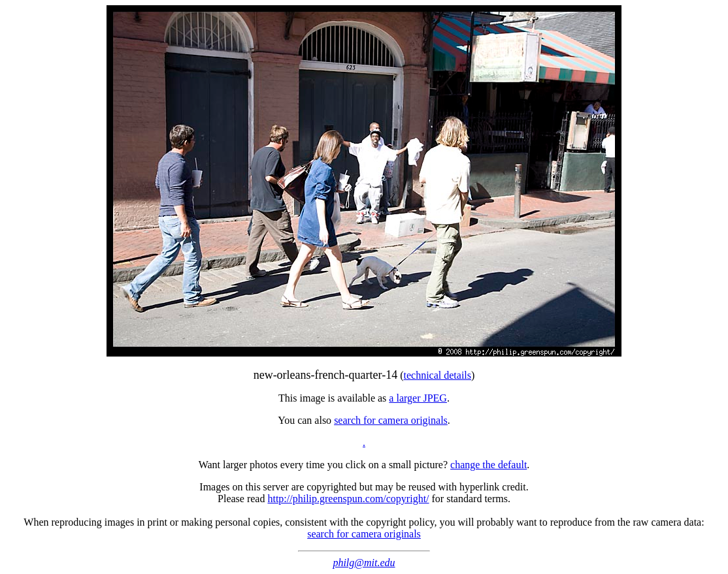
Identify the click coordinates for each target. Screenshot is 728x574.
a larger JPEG (418, 398)
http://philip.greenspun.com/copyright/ (348, 499)
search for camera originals (391, 420)
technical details (438, 375)
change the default (488, 465)
